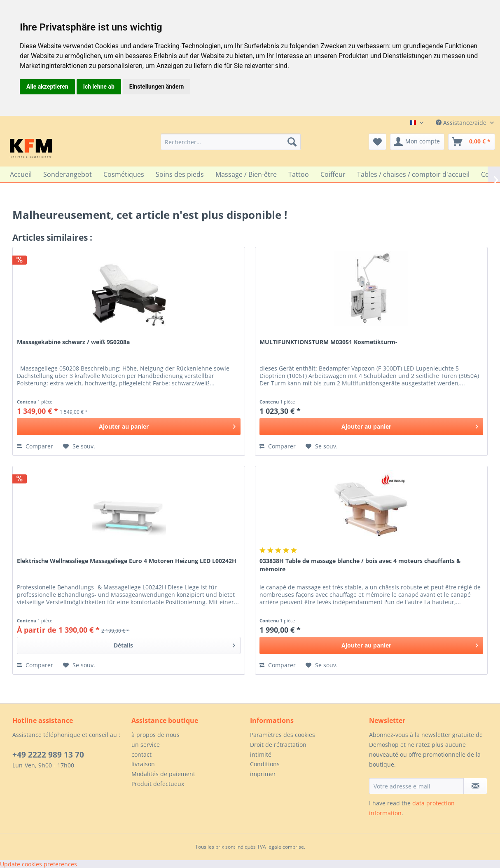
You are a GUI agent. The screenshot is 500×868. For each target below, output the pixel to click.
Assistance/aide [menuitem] (462, 123)
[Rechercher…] (231, 142)
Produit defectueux (158, 784)
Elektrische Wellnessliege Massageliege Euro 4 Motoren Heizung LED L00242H (127, 561)
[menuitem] (231, 142)
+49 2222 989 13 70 (48, 755)
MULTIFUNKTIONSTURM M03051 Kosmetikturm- (328, 342)
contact (141, 754)
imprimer (263, 774)
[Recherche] (292, 142)
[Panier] (472, 142)
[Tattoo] (299, 174)
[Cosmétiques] (124, 174)
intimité (261, 754)
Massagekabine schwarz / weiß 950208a (73, 342)
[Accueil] (21, 174)
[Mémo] (377, 142)
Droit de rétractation (278, 745)
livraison (143, 764)
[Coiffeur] (333, 174)
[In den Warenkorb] (129, 427)
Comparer (35, 446)
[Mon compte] (417, 142)
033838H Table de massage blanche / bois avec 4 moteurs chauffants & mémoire (360, 565)
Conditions (265, 764)
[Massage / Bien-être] (246, 174)
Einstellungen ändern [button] (157, 87)
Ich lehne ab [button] (99, 87)
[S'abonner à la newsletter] (475, 786)
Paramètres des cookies (283, 735)
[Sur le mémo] (79, 446)
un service (146, 745)
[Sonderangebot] (68, 174)
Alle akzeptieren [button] (47, 87)
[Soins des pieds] (180, 174)
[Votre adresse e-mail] (417, 786)
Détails (174, 644)
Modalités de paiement (163, 774)
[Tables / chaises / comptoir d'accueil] (413, 174)
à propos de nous (155, 735)
